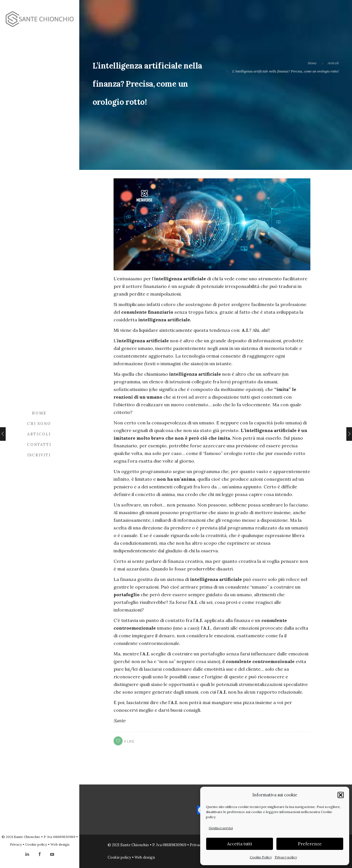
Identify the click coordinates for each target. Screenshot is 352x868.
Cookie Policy (261, 857)
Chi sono (39, 424)
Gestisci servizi (221, 828)
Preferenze (310, 844)
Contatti (39, 445)
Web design (60, 844)
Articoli (39, 434)
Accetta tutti (240, 844)
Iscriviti (39, 455)
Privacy (16, 844)
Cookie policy (36, 844)
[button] (341, 795)
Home (39, 413)
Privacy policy (286, 857)
